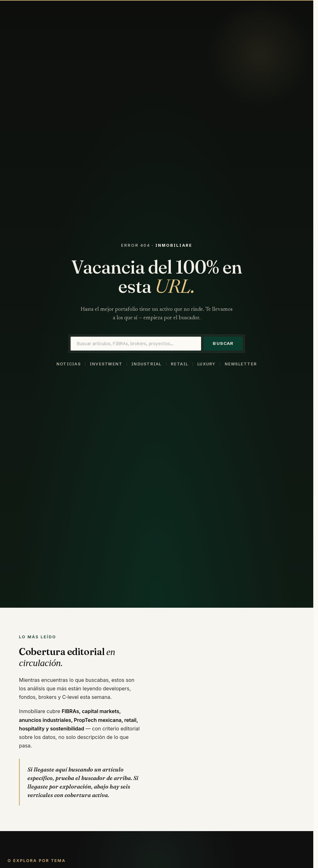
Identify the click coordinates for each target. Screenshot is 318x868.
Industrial (146, 364)
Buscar (223, 343)
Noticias (69, 364)
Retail (180, 364)
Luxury (206, 364)
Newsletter (241, 364)
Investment (106, 364)
